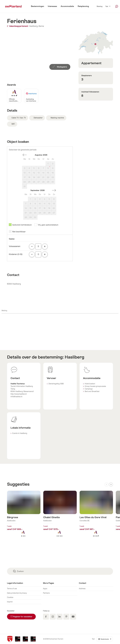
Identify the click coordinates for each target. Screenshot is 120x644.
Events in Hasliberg (20, 433)
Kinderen (16, 254)
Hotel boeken (90, 384)
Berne (41, 26)
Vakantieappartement (18, 26)
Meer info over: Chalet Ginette (60, 517)
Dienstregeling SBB (56, 384)
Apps (45, 589)
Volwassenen (15, 246)
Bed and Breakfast (92, 391)
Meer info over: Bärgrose (24, 517)
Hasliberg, (34, 26)
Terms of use (12, 589)
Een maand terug (25, 155)
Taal (108, 6)
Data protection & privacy (17, 593)
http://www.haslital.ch (19, 394)
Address (82, 589)
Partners (46, 593)
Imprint (10, 602)
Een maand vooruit (54, 190)
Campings (89, 389)
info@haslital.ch (16, 397)
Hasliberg (74, 357)
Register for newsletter (23, 616)
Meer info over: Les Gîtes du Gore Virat (96, 517)
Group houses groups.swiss (95, 386)
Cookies (10, 597)
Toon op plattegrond (96, 43)
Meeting (100, 6)
